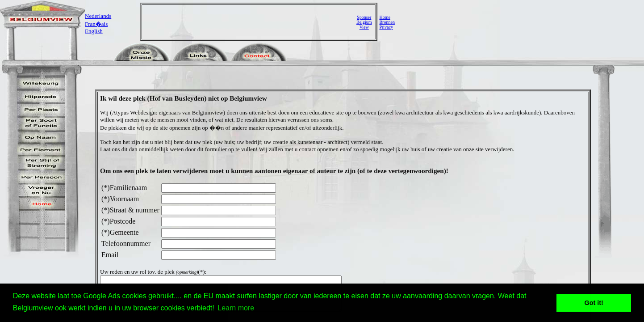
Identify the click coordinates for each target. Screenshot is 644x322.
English (94, 31)
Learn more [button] (236, 308)
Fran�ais (96, 24)
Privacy (386, 27)
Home (385, 17)
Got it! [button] (594, 303)
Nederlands (98, 16)
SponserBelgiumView (364, 22)
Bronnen (387, 22)
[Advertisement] (250, 22)
